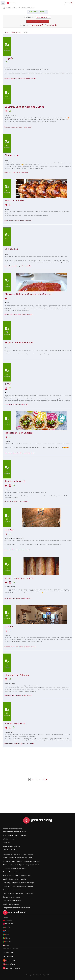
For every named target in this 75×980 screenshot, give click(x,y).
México (7, 927)
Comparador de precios (11, 897)
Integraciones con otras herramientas (16, 908)
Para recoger (38, 25)
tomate (30, 314)
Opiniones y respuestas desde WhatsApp (18, 886)
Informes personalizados (12, 901)
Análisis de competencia (12, 872)
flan (14, 695)
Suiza (6, 945)
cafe (20, 314)
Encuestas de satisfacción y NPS (15, 868)
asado (17, 221)
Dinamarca (8, 924)
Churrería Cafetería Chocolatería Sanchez (28, 294)
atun (23, 404)
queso (20, 78)
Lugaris (9, 58)
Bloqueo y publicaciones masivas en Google (19, 883)
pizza (6, 501)
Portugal (7, 942)
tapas (21, 127)
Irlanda (7, 938)
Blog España (9, 960)
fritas (22, 221)
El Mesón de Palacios (17, 675)
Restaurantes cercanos (38, 21)
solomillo (27, 78)
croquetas (14, 127)
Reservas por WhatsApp (12, 890)
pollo (6, 221)
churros (7, 314)
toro (10, 172)
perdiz (21, 266)
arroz (6, 550)
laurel (30, 127)
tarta (25, 127)
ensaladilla (25, 172)
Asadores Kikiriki (14, 200)
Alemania (7, 920)
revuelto (19, 695)
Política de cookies (10, 850)
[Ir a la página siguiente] (46, 779)
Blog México (9, 964)
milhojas (33, 78)
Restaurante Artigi (15, 481)
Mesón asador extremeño (19, 578)
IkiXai (8, 384)
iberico (29, 598)
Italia (6, 935)
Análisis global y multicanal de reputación (18, 858)
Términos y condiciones (11, 846)
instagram (8, 957)
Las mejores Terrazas (39, 12)
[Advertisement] (37, 762)
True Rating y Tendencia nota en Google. (17, 876)
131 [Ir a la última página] (43, 779)
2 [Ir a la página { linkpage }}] (33, 779)
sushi (6, 404)
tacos (6, 453)
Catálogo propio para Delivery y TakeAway (18, 893)
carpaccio (14, 78)
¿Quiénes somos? (9, 839)
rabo (6, 172)
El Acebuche (12, 155)
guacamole (26, 453)
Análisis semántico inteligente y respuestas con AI (21, 865)
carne (33, 453)
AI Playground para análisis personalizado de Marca (21, 861)
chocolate (14, 314)
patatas (12, 221)
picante (19, 453)
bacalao (7, 78)
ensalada (27, 266)
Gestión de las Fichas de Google (14, 879)
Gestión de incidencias (11, 904)
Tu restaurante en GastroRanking (15, 832)
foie (14, 172)
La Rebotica (11, 249)
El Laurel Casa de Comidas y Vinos (24, 107)
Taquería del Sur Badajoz (19, 433)
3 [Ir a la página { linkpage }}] (36, 779)
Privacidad (7, 843)
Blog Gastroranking (11, 968)
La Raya (9, 530)
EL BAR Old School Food (19, 343)
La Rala (9, 627)
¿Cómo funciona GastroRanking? (14, 835)
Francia (7, 931)
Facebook (8, 953)
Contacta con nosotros (11, 949)
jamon (24, 314)
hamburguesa (9, 744)
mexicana (12, 453)
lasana (25, 501)
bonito (13, 647)
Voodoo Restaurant (15, 723)
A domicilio (52, 25)
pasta (11, 501)
